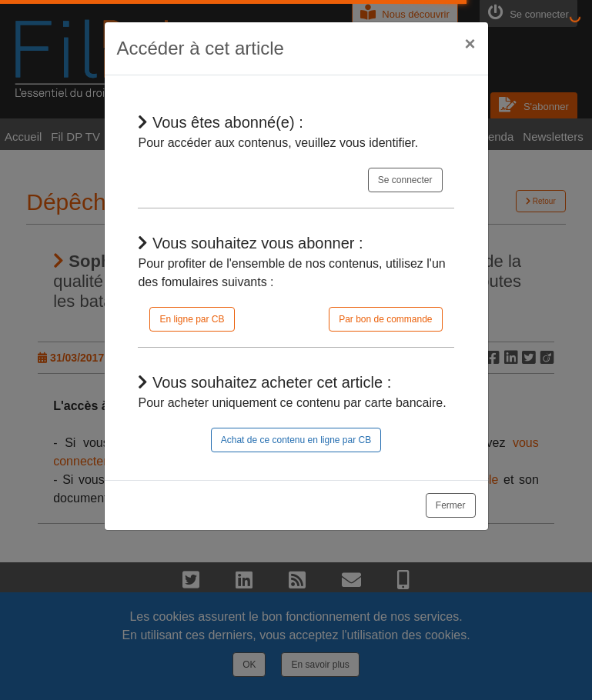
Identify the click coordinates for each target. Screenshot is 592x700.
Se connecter (405, 180)
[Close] (470, 44)
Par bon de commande (385, 319)
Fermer (451, 505)
